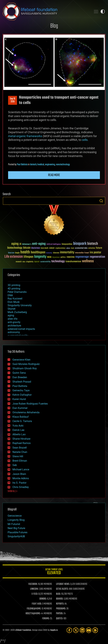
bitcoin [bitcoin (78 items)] (27, 248)
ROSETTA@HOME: (33, 614)
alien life (12, 319)
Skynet (11, 309)
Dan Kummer (20, 408)
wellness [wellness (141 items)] (88, 261)
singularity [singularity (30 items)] (30, 262)
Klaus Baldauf (21, 417)
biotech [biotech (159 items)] (93, 244)
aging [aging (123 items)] (15, 244)
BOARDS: (60, 599)
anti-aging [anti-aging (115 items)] (39, 244)
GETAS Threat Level (54, 572)
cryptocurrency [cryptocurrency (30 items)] (60, 248)
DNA (10, 295)
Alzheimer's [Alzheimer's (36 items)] (27, 244)
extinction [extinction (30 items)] (92, 248)
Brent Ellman (20, 461)
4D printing (14, 289)
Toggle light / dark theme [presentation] (103, 11)
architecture (14, 326)
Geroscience (15, 516)
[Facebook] (69, 630)
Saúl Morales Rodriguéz (26, 364)
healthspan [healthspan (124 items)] (38, 252)
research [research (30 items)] (19, 262)
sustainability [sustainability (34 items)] (45, 262)
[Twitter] (76, 630)
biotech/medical (37, 165)
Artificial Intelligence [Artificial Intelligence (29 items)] (54, 244)
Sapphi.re (54, 630)
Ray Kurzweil (15, 299)
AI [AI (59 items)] (20, 244)
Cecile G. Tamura (22, 421)
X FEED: (35, 594)
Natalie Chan (20, 452)
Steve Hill (18, 456)
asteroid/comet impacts (21, 329)
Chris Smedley (21, 487)
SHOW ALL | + (13, 491)
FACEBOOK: (33, 584)
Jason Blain (19, 474)
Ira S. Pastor (19, 483)
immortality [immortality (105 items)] (67, 252)
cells (85, 140)
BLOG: (58, 594)
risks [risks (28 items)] (24, 262)
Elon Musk (14, 302)
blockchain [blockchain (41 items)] (36, 248)
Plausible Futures (17, 532)
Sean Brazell (20, 448)
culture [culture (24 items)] (68, 248)
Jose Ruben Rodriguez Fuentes (30, 404)
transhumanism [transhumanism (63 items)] (73, 262)
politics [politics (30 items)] (63, 257)
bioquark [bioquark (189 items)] (80, 244)
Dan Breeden (20, 377)
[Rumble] (95, 630)
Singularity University (20, 305)
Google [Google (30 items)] (17, 253)
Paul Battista (22, 165)
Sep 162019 (13, 100)
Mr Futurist (14, 524)
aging (11, 315)
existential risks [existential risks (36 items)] (81, 248)
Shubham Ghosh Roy (25, 368)
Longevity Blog (16, 520)
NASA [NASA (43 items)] (49, 257)
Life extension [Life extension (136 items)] (14, 257)
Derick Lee (18, 430)
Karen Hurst (19, 399)
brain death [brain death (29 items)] (45, 248)
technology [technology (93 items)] (58, 262)
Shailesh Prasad (22, 382)
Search (101, 201)
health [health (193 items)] (25, 252)
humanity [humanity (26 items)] (49, 253)
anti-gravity (14, 322)
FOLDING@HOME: (34, 609)
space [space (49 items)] (37, 262)
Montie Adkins (21, 478)
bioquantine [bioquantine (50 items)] (67, 244)
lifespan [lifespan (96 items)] (28, 257)
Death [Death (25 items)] (73, 248)
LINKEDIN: (34, 589)
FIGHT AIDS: (37, 604)
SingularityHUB (16, 536)
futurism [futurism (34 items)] (11, 253)
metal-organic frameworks (25, 136)
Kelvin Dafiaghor (22, 395)
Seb (15, 465)
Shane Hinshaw (21, 439)
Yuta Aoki (18, 426)
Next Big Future (16, 528)
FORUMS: (46, 619)
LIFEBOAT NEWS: (63, 584)
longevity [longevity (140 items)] (40, 257)
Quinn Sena (19, 373)
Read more (54, 175)
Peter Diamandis (17, 292)
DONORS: (43, 599)
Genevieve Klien (21, 360)
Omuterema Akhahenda (26, 412)
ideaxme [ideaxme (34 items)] (56, 253)
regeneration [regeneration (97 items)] (97, 257)
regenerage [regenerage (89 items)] (82, 257)
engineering (50, 165)
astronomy (14, 332)
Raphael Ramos (22, 443)
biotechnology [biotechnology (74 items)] (15, 248)
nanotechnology (63, 165)
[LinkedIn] (82, 630)
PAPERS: (60, 614)
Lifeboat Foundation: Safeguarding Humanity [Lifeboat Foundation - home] (46, 11)
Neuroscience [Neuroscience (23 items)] (56, 257)
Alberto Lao (19, 434)
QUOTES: (60, 619)
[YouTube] (89, 630)
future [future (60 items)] (99, 248)
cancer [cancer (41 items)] (52, 248)
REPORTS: (60, 604)
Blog (54, 26)
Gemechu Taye (21, 390)
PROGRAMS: (61, 609)
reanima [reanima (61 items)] (71, 257)
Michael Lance (21, 469)
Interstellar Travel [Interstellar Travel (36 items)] (82, 253)
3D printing (14, 285)
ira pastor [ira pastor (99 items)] (95, 252)
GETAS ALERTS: (62, 589)
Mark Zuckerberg (17, 312)
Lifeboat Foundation (23, 630)
